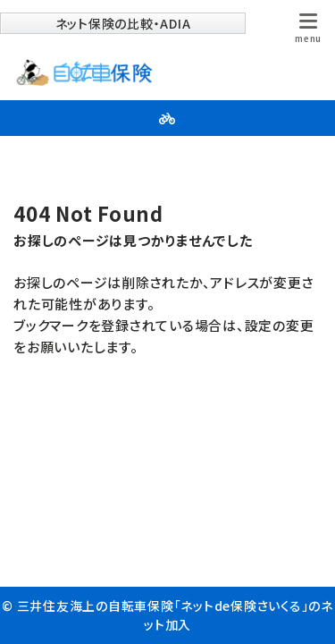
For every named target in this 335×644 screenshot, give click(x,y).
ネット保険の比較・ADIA (123, 23)
